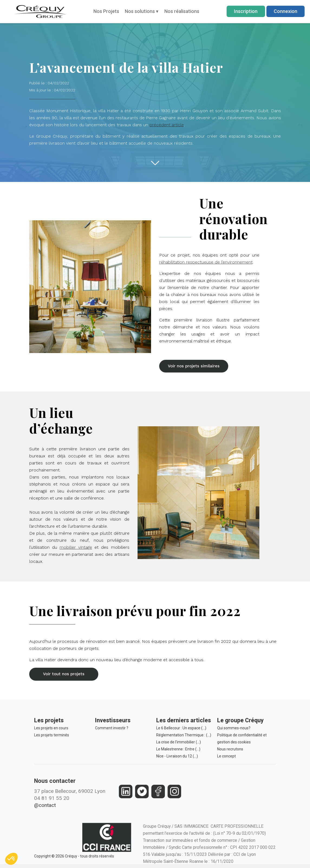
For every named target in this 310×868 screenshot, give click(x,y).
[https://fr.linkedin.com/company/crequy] (126, 794)
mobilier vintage (76, 549)
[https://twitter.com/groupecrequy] (142, 794)
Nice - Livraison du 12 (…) (177, 759)
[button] (196, 367)
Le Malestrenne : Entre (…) (178, 752)
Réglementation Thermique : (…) (184, 738)
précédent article (167, 125)
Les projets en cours (51, 731)
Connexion (285, 11)
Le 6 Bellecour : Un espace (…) (181, 731)
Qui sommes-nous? (234, 731)
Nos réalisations (182, 11)
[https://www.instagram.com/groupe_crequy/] (174, 794)
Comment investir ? (112, 731)
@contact (45, 808)
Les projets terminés (52, 738)
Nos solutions (142, 11)
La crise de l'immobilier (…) (179, 745)
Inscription (246, 11)
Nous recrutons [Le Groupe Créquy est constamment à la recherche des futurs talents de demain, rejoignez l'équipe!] (230, 752)
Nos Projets (106, 11)
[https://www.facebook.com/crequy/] (158, 794)
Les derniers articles (184, 723)
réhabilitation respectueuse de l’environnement (206, 262)
